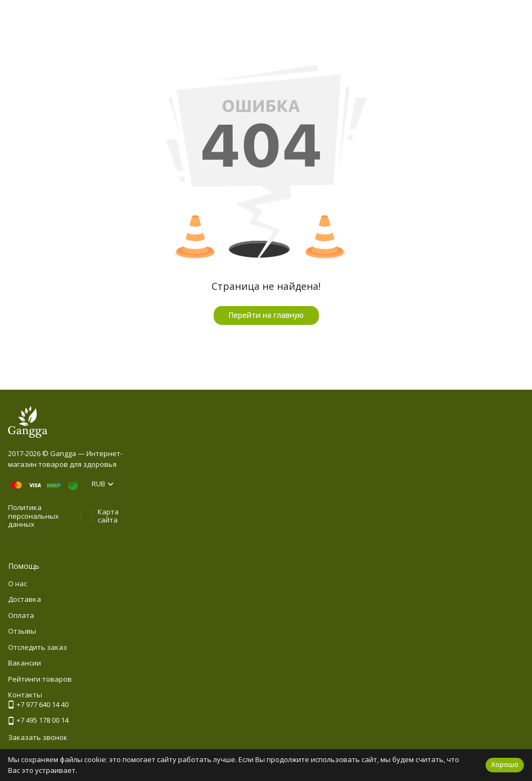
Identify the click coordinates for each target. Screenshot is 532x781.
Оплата (21, 615)
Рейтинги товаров (40, 679)
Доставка (25, 599)
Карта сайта (108, 516)
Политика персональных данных (33, 516)
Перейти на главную (266, 315)
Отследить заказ (37, 647)
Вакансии (25, 663)
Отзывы (22, 631)
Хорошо (505, 764)
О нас (18, 583)
